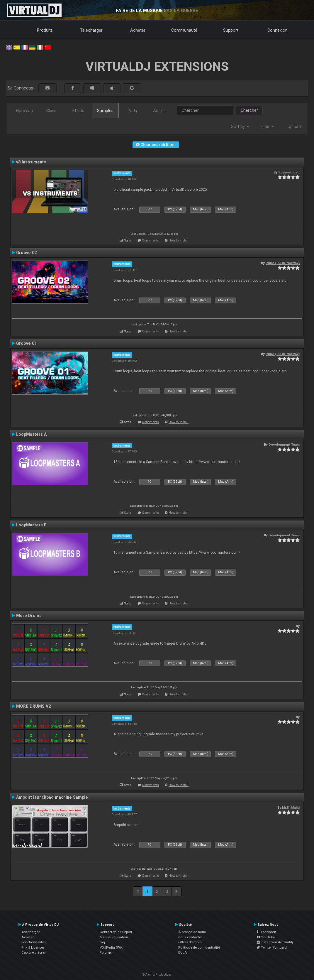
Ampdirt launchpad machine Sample (52, 797)
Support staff (289, 172)
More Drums (29, 616)
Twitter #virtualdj (272, 947)
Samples (105, 111)
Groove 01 (26, 343)
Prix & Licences (33, 947)
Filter (267, 126)
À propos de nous (192, 932)
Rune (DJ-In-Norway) (283, 263)
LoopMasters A (31, 434)
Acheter (138, 30)
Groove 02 (26, 253)
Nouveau (24, 111)
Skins (51, 111)
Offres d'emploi (190, 942)
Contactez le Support (116, 932)
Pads (132, 111)
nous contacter (190, 937)
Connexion (277, 30)
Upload (294, 126)
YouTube (266, 937)
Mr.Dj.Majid (291, 807)
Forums (106, 952)
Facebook (266, 932)
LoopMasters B (31, 525)
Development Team (284, 445)
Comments (150, 240)
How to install (179, 240)
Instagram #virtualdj (275, 942)
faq (102, 942)
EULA (183, 952)
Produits (45, 30)
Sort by (240, 126)
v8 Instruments (31, 162)
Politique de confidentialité (199, 947)
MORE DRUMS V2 (33, 706)
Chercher (249, 110)
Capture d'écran (34, 952)
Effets (78, 111)
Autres (159, 111)
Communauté (184, 30)
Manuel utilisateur (114, 937)
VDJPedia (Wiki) (112, 947)
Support (231, 30)
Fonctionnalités (34, 942)
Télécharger (91, 30)
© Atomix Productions (157, 975)
